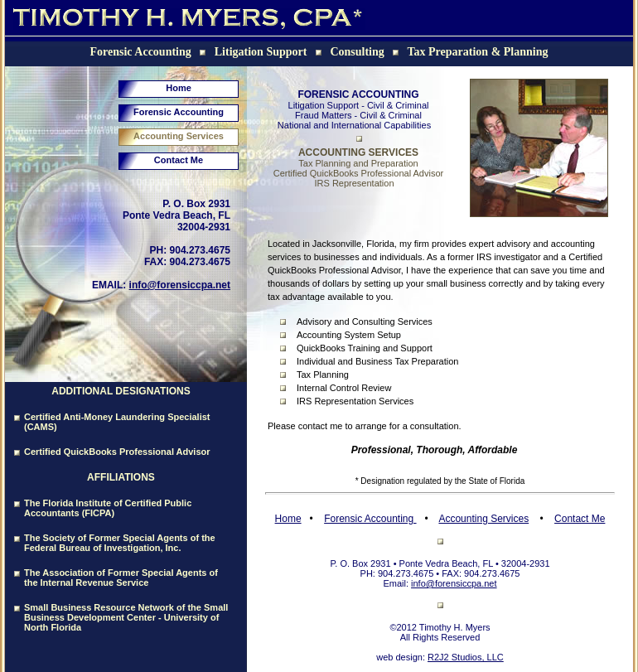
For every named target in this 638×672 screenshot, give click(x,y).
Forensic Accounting (179, 112)
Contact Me (179, 160)
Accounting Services (179, 136)
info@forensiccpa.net (180, 285)
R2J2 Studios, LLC (466, 657)
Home (179, 88)
